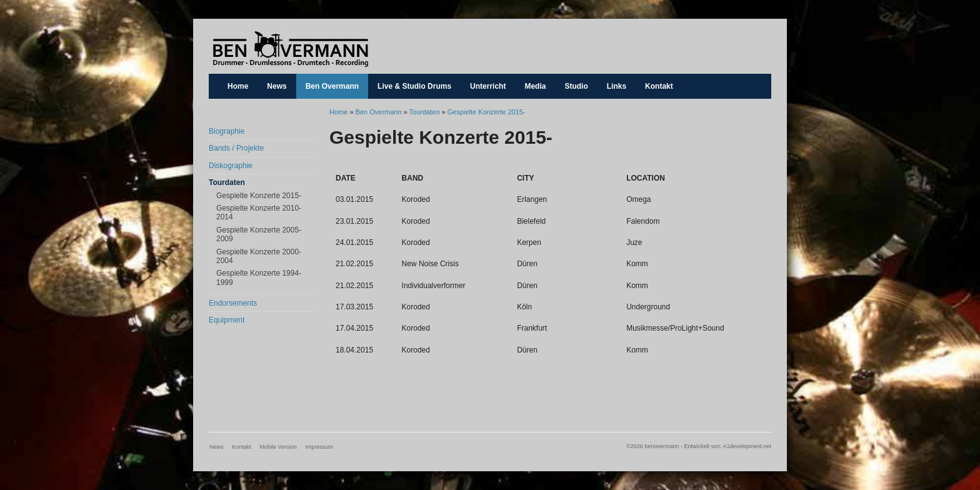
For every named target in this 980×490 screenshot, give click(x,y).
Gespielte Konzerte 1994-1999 (259, 277)
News (277, 86)
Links (617, 86)
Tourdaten (227, 182)
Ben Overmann (332, 86)
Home (238, 86)
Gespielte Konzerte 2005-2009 (259, 234)
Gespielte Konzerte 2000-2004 (259, 256)
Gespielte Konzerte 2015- (259, 196)
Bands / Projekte (236, 148)
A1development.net (747, 446)
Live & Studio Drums (414, 86)
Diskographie (231, 166)
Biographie (227, 131)
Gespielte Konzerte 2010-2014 (259, 212)
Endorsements (233, 303)
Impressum (319, 447)
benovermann (290, 49)
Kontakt (659, 86)
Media (535, 86)
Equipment (227, 320)
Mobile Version (278, 447)
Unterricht (488, 86)
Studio (576, 86)
